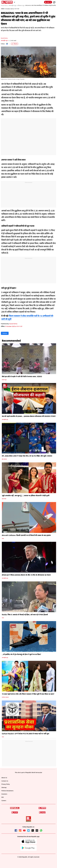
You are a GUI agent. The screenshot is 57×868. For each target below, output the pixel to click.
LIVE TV (48, 2)
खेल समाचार (4, 459)
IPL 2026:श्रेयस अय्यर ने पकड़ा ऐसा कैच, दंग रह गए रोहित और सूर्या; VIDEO (27, 456)
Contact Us (5, 781)
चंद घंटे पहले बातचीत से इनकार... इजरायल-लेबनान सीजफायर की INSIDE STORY (29, 416)
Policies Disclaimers (7, 791)
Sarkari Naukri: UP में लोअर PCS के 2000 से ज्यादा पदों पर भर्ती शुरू (26, 734)
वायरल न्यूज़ (4, 380)
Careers (4, 801)
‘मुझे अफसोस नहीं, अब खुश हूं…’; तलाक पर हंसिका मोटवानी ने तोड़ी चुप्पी (26, 496)
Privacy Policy (6, 784)
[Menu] (54, 2)
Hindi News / (5, 6)
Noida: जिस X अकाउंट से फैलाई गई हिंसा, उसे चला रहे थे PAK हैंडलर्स (25, 615)
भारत (3, 539)
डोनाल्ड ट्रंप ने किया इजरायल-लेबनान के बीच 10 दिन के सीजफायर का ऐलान (26, 575)
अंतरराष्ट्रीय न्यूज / (13, 6)
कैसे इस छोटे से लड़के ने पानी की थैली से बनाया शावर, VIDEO (22, 376)
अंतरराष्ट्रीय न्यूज (4, 40)
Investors (4, 794)
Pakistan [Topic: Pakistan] (5, 333)
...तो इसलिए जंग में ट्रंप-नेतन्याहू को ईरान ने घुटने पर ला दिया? (21, 654)
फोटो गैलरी (4, 499)
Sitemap (4, 787)
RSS (3, 797)
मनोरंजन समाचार (5, 697)
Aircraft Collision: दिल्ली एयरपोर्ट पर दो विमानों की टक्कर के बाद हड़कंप (26, 535)
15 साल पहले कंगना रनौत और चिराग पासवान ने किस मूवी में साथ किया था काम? (28, 694)
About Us (4, 778)
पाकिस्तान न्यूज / (21, 6)
